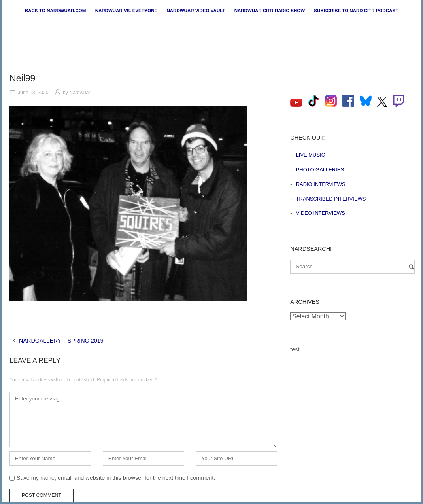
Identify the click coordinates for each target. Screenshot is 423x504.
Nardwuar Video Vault (196, 11)
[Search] (412, 267)
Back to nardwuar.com (56, 11)
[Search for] (352, 267)
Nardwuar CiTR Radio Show (270, 11)
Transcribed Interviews (331, 199)
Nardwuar (80, 93)
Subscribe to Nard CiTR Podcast (356, 11)
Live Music (311, 155)
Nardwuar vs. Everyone (127, 11)
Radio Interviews (321, 184)
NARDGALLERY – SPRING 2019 (61, 341)
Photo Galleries (320, 170)
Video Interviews (321, 213)
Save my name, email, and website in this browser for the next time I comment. (116, 478)
